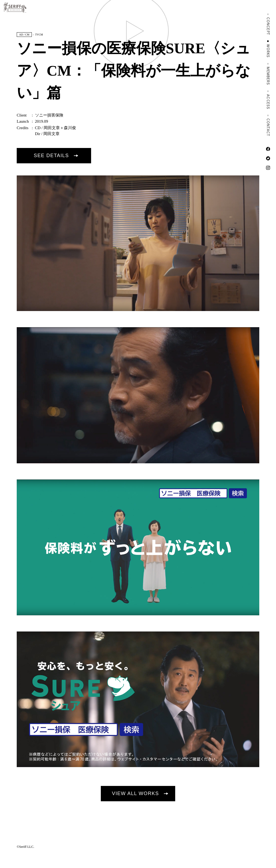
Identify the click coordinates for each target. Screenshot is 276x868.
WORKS (268, 51)
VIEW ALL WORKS (135, 793)
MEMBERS (268, 76)
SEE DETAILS (51, 156)
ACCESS (268, 102)
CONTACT (268, 127)
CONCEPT (268, 26)
